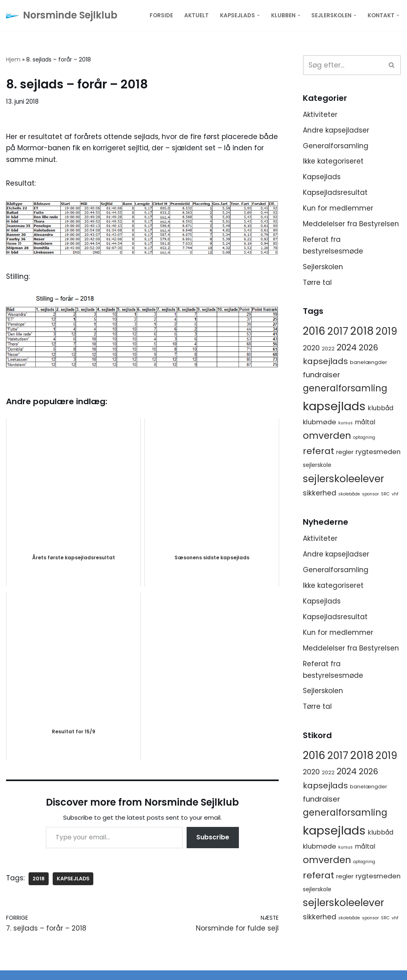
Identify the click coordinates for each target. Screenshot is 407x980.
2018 (39, 879)
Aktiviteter (320, 115)
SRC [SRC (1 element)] (385, 494)
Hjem (13, 59)
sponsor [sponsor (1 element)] (370, 494)
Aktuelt (196, 15)
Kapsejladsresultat (335, 192)
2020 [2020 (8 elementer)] (311, 348)
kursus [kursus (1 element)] (345, 423)
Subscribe (213, 837)
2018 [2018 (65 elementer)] (362, 331)
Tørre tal (317, 282)
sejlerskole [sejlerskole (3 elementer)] (317, 465)
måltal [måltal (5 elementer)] (365, 422)
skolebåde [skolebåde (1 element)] (349, 494)
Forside (161, 15)
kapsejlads (73, 879)
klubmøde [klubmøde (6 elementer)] (320, 422)
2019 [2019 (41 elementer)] (386, 331)
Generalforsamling (336, 146)
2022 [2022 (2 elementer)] (328, 349)
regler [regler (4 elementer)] (345, 452)
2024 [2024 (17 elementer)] (347, 347)
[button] (258, 15)
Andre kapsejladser (336, 130)
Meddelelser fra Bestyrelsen (351, 224)
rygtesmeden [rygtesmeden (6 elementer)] (378, 452)
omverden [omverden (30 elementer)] (327, 436)
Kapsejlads (322, 177)
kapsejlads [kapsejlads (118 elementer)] (334, 406)
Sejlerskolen (323, 267)
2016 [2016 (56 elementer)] (314, 331)
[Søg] (343, 65)
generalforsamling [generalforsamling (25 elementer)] (345, 388)
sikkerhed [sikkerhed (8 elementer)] (320, 493)
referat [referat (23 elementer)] (319, 451)
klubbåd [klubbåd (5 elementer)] (380, 408)
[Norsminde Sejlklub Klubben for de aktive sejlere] (62, 15)
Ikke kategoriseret (333, 161)
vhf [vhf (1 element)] (395, 494)
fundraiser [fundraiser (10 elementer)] (322, 375)
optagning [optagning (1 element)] (364, 437)
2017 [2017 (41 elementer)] (338, 331)
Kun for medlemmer (338, 208)
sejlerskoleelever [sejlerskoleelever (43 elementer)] (343, 479)
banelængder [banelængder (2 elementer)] (369, 362)
